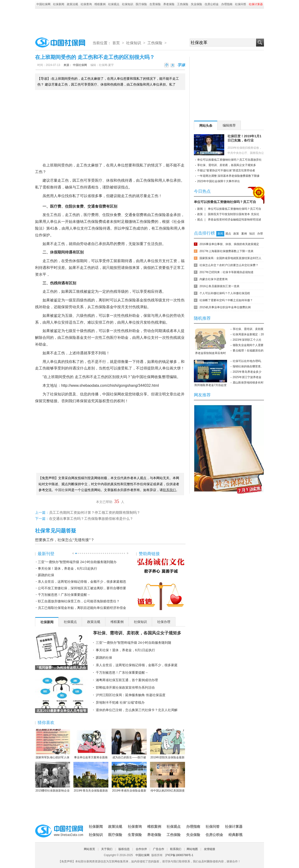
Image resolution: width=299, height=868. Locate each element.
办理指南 (227, 4)
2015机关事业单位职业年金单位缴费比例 (225, 307)
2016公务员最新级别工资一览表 (219, 286)
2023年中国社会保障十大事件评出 (219, 181)
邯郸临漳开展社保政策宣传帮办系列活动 (125, 687)
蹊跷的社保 (46, 575)
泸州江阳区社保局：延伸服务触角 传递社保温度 (131, 695)
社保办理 (164, 622)
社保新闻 (59, 4)
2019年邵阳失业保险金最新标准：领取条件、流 (167, 744)
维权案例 (100, 4)
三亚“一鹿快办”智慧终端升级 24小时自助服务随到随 (133, 643)
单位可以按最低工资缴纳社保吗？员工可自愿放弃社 (229, 160)
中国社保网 (43, 4)
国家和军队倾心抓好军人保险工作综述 (53, 744)
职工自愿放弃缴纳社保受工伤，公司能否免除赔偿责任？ (79, 601)
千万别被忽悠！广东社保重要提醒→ (64, 595)
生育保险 (155, 4)
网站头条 (206, 126)
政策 (200, 214)
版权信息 (124, 849)
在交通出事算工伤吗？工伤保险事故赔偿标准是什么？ (91, 519)
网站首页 (89, 849)
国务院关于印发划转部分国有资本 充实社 (233, 214)
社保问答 (241, 4)
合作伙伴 (141, 849)
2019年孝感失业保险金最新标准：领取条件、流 (129, 777)
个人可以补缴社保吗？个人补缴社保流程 (225, 293)
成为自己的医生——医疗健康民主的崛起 (129, 744)
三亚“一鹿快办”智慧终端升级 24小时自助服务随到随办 (77, 562)
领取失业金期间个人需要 (248, 345)
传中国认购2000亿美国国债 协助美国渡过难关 (167, 777)
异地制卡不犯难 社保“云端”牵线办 (120, 702)
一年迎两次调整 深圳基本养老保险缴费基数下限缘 (228, 176)
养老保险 (169, 4)
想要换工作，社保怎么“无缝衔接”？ (65, 540)
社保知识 (128, 4)
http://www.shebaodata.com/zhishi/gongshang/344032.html (110, 385)
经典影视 (235, 835)
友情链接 (210, 849)
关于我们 (107, 849)
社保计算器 (234, 826)
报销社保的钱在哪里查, (247, 366)
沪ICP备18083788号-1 (179, 855)
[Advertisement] (149, 22)
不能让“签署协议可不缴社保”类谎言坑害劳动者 (226, 170)
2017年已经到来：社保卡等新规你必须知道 (226, 272)
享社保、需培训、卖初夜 (248, 329)
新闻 (200, 209)
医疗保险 (141, 4)
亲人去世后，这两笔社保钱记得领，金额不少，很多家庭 (137, 665)
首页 (116, 43)
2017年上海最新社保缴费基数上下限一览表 (226, 251)
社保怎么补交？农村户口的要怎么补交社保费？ (229, 265)
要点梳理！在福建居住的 (248, 351)
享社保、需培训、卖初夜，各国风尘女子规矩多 (137, 633)
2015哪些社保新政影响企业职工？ (53, 777)
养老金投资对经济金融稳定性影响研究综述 (235, 220)
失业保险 (196, 4)
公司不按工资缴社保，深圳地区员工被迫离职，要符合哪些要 (82, 588)
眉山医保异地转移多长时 (248, 383)
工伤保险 (183, 4)
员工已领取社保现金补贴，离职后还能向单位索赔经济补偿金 (82, 608)
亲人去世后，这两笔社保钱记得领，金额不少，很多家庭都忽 (82, 582)
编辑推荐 (229, 125)
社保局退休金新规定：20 (248, 334)
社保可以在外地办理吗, (247, 361)
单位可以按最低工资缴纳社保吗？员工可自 (225, 202)
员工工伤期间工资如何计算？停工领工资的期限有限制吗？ (95, 513)
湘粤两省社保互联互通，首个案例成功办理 (127, 680)
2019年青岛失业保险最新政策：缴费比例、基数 (91, 777)
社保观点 (114, 4)
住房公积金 (212, 4)
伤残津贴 (140, 307)
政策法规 (72, 4)
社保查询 (86, 4)
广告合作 (159, 849)
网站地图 (192, 849)
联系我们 (176, 849)
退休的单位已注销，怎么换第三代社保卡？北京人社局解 (137, 710)
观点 (200, 220)
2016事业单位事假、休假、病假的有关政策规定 (229, 244)
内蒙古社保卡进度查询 (214, 279)
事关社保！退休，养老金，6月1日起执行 (68, 568)
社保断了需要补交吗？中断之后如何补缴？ (226, 300)
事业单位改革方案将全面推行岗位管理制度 (91, 744)
